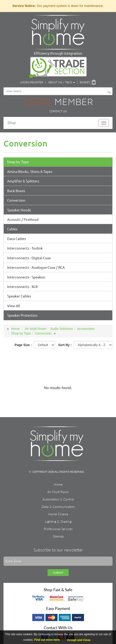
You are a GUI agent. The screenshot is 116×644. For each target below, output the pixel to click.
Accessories (86, 329)
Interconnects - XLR (22, 286)
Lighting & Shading (58, 521)
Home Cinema (58, 514)
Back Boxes (16, 191)
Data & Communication (58, 507)
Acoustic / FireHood (23, 219)
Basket (85, 82)
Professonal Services (58, 529)
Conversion (16, 200)
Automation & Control (58, 499)
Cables (12, 229)
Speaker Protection (22, 315)
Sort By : (65, 345)
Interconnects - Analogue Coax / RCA (36, 267)
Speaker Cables (19, 296)
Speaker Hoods (19, 210)
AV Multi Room (35, 329)
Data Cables (17, 239)
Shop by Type (18, 162)
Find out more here (47, 640)
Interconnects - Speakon (26, 277)
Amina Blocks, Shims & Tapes (30, 171)
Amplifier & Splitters (23, 181)
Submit (58, 573)
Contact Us (58, 111)
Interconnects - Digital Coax (29, 258)
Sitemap (58, 536)
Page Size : (23, 345)
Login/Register (32, 82)
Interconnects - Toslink (25, 248)
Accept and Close (79, 640)
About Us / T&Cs (61, 82)
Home (15, 329)
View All (14, 306)
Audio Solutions (62, 329)
